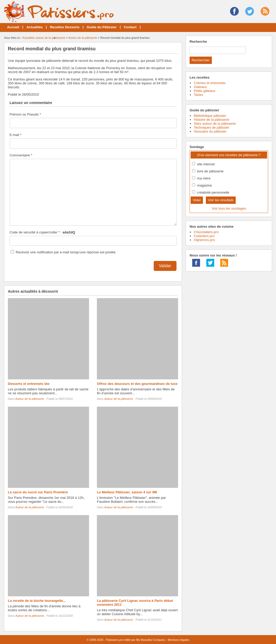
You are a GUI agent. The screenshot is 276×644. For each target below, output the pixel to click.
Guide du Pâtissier (102, 27)
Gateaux (200, 87)
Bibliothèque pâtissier (210, 116)
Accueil (13, 27)
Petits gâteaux (205, 91)
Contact (130, 27)
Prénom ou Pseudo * (25, 114)
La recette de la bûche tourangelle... (37, 601)
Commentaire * (21, 155)
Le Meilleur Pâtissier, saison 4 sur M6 (127, 492)
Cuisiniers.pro (204, 236)
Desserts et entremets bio (29, 384)
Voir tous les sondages (229, 208)
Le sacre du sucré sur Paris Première (38, 492)
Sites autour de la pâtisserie (215, 124)
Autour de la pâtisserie (83, 38)
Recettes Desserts (65, 27)
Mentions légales (178, 640)
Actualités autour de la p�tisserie (44, 38)
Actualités (35, 27)
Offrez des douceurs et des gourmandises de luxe (137, 384)
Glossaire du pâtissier (210, 131)
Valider (165, 266)
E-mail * (16, 135)
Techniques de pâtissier (212, 127)
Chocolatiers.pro (206, 232)
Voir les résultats (221, 200)
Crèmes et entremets (210, 83)
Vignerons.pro (204, 240)
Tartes (198, 95)
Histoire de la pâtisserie (211, 120)
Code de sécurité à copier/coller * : (42, 232)
